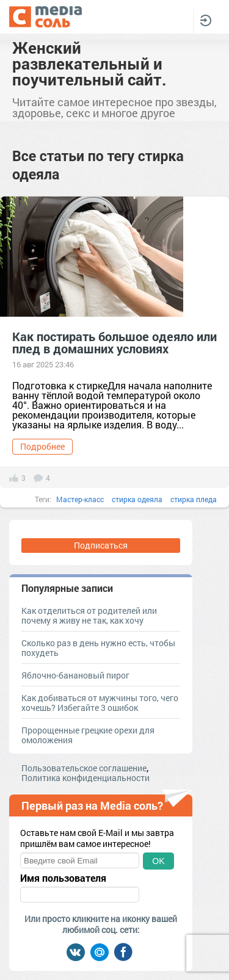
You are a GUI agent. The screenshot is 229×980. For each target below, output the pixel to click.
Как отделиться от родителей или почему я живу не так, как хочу (89, 615)
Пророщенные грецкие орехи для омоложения (88, 735)
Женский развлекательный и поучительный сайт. (89, 63)
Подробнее (42, 446)
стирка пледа (194, 499)
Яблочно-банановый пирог (75, 675)
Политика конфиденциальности (85, 778)
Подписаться (101, 545)
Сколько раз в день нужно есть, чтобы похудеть (98, 648)
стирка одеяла (137, 499)
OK (158, 861)
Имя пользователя (63, 878)
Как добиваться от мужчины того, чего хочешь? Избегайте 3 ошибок (100, 703)
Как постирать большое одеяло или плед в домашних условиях (114, 342)
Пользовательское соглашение (84, 768)
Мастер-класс (80, 499)
